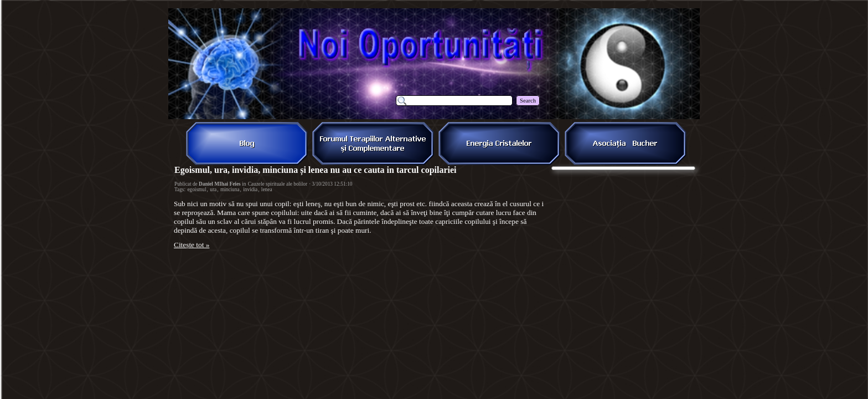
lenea (267, 190)
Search (528, 101)
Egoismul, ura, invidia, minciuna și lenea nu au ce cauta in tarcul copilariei (316, 170)
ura (213, 190)
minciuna (230, 190)
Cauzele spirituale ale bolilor (278, 184)
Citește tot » (192, 245)
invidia (250, 190)
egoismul (197, 190)
